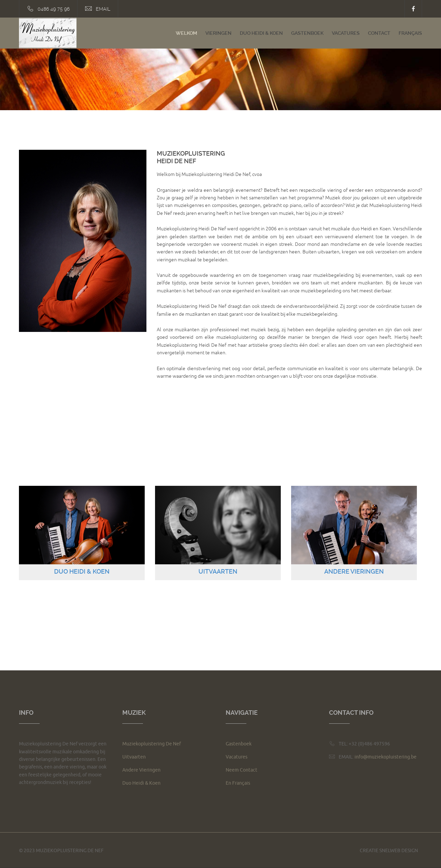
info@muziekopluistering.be (386, 757)
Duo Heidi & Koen (261, 33)
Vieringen (218, 33)
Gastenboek (307, 33)
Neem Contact (242, 770)
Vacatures (346, 33)
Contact (379, 33)
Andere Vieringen (141, 770)
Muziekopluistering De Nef (152, 744)
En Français (238, 783)
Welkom (186, 33)
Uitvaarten (134, 757)
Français (410, 33)
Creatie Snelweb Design (389, 851)
